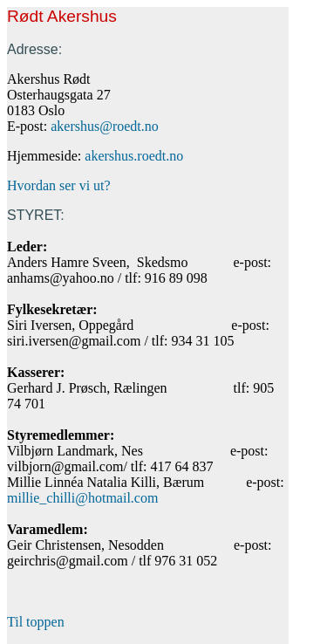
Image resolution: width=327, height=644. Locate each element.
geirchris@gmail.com (68, 561)
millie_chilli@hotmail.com (82, 498)
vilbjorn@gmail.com (65, 466)
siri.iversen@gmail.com (74, 341)
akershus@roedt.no (105, 126)
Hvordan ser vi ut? (59, 185)
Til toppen (36, 622)
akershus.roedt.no (134, 156)
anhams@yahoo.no (61, 278)
